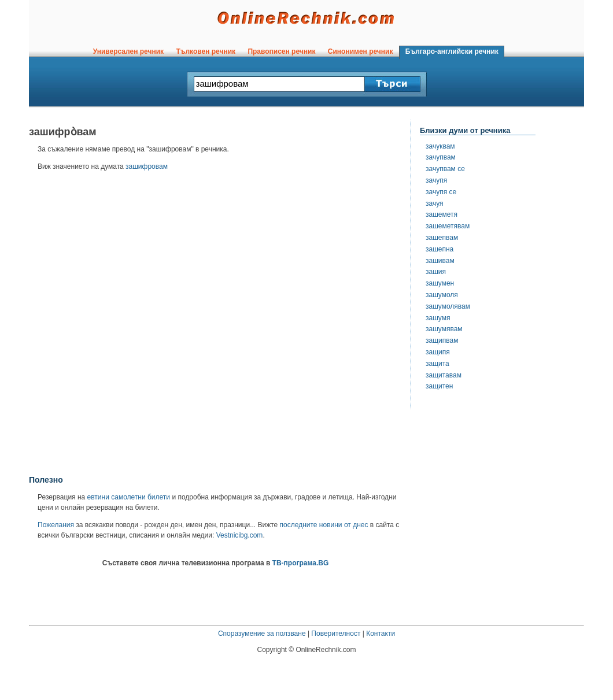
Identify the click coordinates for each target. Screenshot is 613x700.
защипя (438, 352)
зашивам (440, 261)
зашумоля (442, 295)
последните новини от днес (324, 525)
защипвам (442, 340)
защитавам (444, 375)
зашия (436, 272)
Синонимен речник (360, 51)
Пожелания (56, 525)
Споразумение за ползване (262, 634)
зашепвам (442, 238)
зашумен (440, 283)
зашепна (440, 249)
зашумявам (444, 329)
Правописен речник (282, 51)
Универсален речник (128, 51)
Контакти (381, 634)
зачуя (435, 203)
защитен (439, 386)
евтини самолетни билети (129, 497)
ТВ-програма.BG (301, 563)
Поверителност (336, 634)
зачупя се (441, 192)
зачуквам (440, 146)
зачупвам (441, 157)
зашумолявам (448, 306)
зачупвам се (445, 169)
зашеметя (442, 214)
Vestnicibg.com (240, 535)
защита (437, 364)
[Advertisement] (138, 327)
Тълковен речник (206, 51)
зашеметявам (448, 226)
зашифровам (147, 166)
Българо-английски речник (452, 51)
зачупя (436, 180)
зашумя (438, 318)
